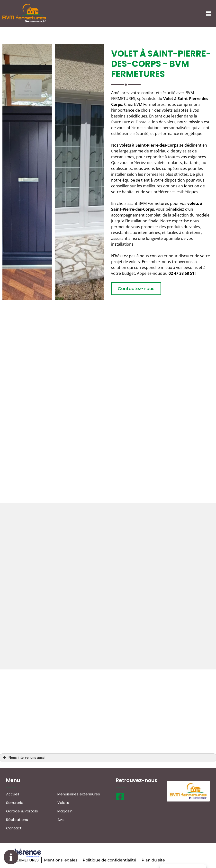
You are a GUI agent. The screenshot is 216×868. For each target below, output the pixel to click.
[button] (136, 289)
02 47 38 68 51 (181, 273)
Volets (63, 803)
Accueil (13, 794)
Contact (14, 828)
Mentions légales (61, 860)
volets (193, 203)
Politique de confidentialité (109, 860)
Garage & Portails (22, 811)
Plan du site (153, 860)
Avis (61, 820)
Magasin (65, 811)
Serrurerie (15, 803)
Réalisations (17, 820)
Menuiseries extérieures (79, 794)
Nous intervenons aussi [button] (24, 758)
